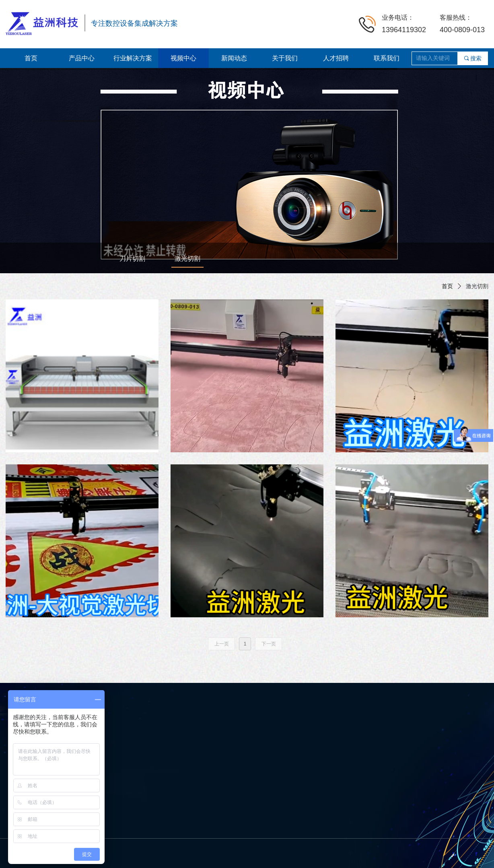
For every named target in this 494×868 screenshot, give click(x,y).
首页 (447, 286)
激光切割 (477, 286)
